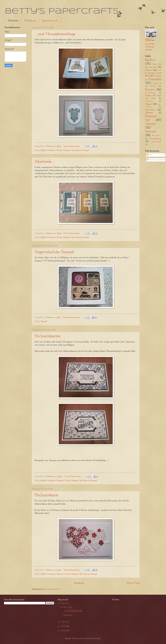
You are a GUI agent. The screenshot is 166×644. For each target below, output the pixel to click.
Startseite (13, 21)
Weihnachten (156, 142)
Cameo (148, 70)
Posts (150, 155)
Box (155, 67)
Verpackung (155, 139)
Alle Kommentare (155, 160)
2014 (63, 631)
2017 (63, 604)
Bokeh (147, 67)
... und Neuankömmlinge (55, 34)
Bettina (151, 40)
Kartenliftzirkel (150, 93)
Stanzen (78, 150)
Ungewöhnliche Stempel (54, 252)
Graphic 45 (157, 83)
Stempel (86, 150)
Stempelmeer (157, 136)
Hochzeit (60, 481)
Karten (59, 150)
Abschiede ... (45, 162)
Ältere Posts (133, 583)
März (66, 607)
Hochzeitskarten (48, 336)
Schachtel (150, 110)
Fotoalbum (157, 76)
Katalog (148, 96)
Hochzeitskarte (46, 495)
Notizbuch (149, 101)
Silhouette (149, 113)
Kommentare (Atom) (51, 589)
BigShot (44, 150)
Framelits (52, 150)
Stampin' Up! (69, 150)
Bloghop (155, 64)
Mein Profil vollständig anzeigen (150, 47)
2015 (63, 626)
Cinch (160, 70)
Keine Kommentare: (72, 146)
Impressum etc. (50, 21)
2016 (63, 622)
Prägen (149, 104)
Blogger (98, 639)
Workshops (30, 21)
